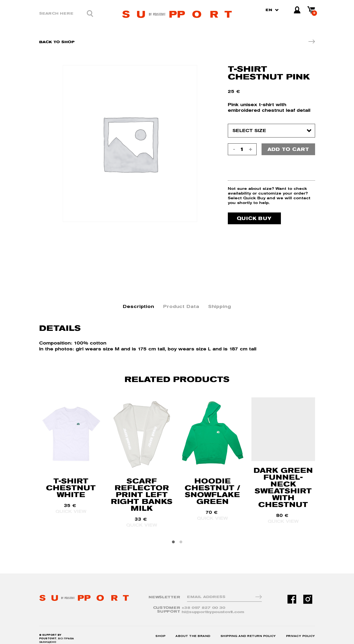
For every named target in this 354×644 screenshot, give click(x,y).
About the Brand (193, 629)
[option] (130, 143)
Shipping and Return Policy (248, 629)
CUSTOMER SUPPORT (167, 603)
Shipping (220, 300)
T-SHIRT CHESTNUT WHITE (71, 481)
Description (139, 300)
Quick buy (254, 212)
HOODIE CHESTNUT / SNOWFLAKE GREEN (212, 485)
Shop (160, 629)
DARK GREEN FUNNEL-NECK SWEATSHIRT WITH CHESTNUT (283, 481)
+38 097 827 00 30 (209, 601)
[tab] (139, 300)
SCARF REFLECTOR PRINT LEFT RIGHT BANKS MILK (142, 488)
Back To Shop (57, 42)
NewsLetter (164, 591)
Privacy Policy (301, 629)
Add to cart (288, 149)
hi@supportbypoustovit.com (218, 606)
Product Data (181, 300)
